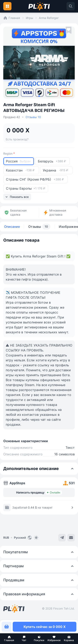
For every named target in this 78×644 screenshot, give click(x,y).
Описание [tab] (12, 227)
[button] (9, 639)
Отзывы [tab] (39, 227)
